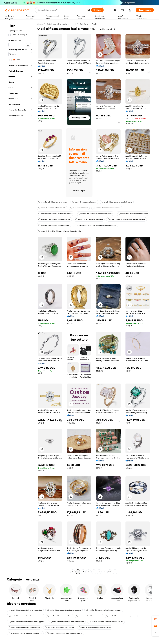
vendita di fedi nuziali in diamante (89, 219)
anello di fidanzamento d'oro (59, 616)
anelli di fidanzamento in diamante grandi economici (95, 225)
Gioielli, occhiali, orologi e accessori (61, 24)
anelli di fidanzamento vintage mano (121, 616)
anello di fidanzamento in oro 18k (52, 208)
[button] (88, 10)
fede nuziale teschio (79, 208)
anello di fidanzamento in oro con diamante (95, 214)
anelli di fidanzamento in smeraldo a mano (55, 214)
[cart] (123, 10)
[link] (156, 619)
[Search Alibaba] (61, 10)
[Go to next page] (115, 572)
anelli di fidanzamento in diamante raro (54, 219)
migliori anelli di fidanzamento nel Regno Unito (127, 219)
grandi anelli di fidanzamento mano (53, 202)
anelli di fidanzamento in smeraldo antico (25, 610)
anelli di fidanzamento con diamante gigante (27, 622)
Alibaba (40, 24)
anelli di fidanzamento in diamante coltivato (104, 610)
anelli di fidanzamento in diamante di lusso (67, 622)
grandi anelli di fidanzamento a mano (133, 214)
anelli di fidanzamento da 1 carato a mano (26, 616)
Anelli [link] (94, 24)
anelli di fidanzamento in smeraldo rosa (95, 627)
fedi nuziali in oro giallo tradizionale (59, 627)
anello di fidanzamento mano (84, 202)
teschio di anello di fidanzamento (107, 208)
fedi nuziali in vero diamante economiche (25, 633)
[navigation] (20, 298)
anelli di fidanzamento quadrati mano (117, 202)
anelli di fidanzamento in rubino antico (24, 627)
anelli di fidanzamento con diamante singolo (65, 633)
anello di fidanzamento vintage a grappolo (64, 610)
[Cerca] (97, 10)
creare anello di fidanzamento (89, 616)
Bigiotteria (84, 24)
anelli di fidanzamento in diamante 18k (54, 225)
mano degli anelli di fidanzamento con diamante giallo (60, 231)
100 (110, 572)
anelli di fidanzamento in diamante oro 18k (106, 622)
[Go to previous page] (73, 572)
